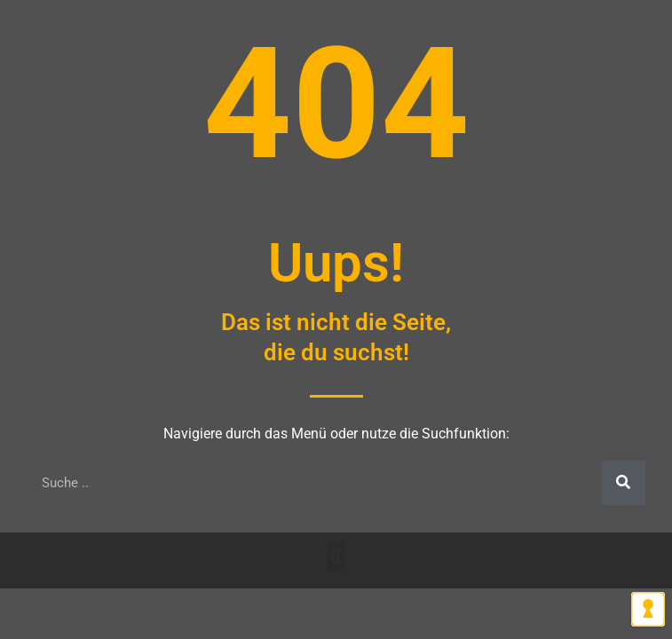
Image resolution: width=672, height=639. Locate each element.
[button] (336, 556)
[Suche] (623, 483)
